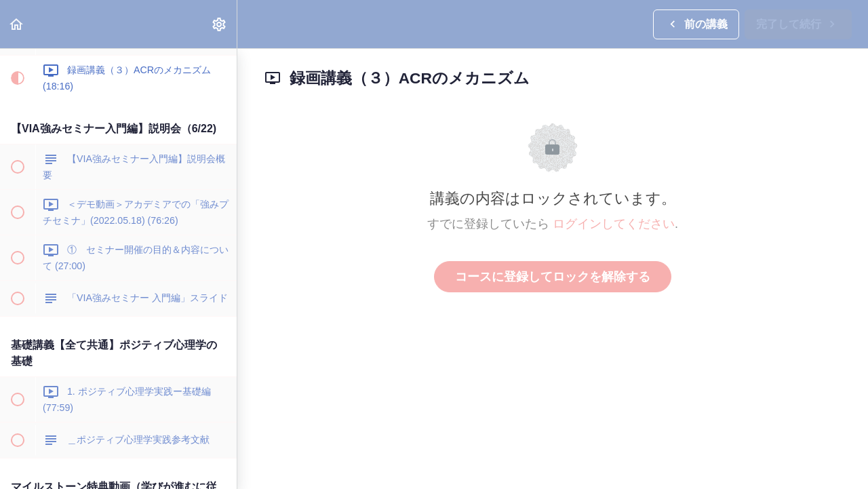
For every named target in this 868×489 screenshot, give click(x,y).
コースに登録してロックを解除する (553, 277)
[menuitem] (220, 24)
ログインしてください (614, 224)
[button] (17, 24)
